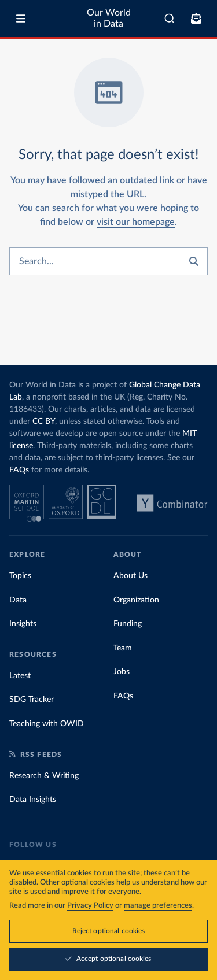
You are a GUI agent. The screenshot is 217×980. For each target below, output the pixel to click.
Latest (20, 676)
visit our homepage (136, 222)
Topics (20, 576)
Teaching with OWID (47, 724)
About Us (130, 576)
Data (18, 600)
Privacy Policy (90, 906)
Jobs (122, 672)
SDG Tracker (32, 700)
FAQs (19, 470)
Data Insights (33, 800)
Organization (136, 600)
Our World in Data (109, 18)
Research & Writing (44, 776)
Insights (23, 624)
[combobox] (170, 19)
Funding (128, 624)
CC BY (44, 421)
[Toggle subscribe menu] (196, 19)
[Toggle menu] (21, 19)
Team (123, 648)
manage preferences (158, 906)
